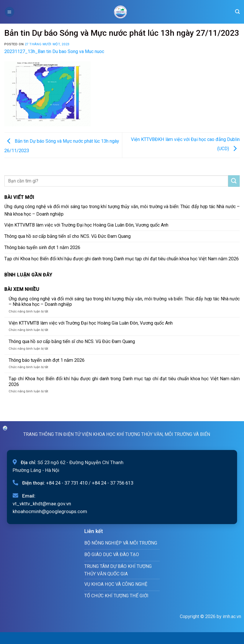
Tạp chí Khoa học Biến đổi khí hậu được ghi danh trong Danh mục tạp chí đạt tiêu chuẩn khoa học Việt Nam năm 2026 (122, 259)
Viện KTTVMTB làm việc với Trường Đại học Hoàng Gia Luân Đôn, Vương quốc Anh (86, 225)
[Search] (237, 12)
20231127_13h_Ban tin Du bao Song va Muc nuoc (54, 51)
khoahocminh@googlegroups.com (50, 511)
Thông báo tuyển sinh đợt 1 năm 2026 (42, 247)
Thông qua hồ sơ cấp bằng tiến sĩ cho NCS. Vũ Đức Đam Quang (67, 236)
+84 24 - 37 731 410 (67, 483)
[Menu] (9, 12)
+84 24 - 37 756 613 (113, 483)
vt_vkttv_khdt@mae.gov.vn (42, 504)
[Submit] (234, 181)
